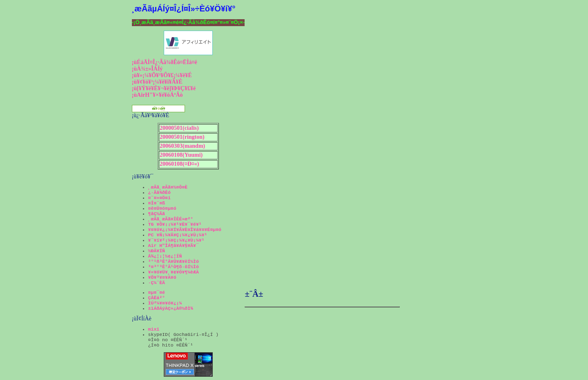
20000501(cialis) (179, 128)
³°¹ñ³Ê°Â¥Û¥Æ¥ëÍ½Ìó (174, 261)
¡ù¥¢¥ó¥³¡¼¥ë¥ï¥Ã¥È (157, 82)
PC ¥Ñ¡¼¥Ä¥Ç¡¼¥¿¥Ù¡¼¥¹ (178, 235)
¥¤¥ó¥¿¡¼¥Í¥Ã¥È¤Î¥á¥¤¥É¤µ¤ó (185, 230)
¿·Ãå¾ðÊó (159, 192)
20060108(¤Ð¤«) (179, 164)
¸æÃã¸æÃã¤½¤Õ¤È (168, 187)
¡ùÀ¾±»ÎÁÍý (147, 69)
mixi (154, 329)
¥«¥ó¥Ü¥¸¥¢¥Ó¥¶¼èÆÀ (174, 272)
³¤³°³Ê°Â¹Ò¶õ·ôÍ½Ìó (174, 267)
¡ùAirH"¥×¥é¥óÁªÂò (157, 95)
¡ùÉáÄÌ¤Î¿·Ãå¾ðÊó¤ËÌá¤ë (165, 62)
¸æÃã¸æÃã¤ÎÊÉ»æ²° (171, 219)
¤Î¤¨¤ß (157, 203)
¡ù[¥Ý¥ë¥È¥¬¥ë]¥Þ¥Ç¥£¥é (164, 88)
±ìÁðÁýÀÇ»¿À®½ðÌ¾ (171, 308)
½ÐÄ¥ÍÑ (157, 251)
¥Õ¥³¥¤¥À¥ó (162, 277)
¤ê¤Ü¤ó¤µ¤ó (162, 208)
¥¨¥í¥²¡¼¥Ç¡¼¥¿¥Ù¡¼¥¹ (176, 240)
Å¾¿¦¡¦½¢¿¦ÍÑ (165, 256)
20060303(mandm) (182, 146)
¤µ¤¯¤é (157, 292)
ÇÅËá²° (157, 298)
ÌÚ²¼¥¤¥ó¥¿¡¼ (165, 303)
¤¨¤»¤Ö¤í (159, 198)
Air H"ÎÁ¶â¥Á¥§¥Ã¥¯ (174, 246)
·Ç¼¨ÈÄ (157, 283)
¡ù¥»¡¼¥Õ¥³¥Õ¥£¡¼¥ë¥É (162, 75)
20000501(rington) (182, 137)
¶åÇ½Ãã (157, 214)
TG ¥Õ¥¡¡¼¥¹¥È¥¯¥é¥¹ (175, 224)
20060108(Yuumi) (181, 155)
